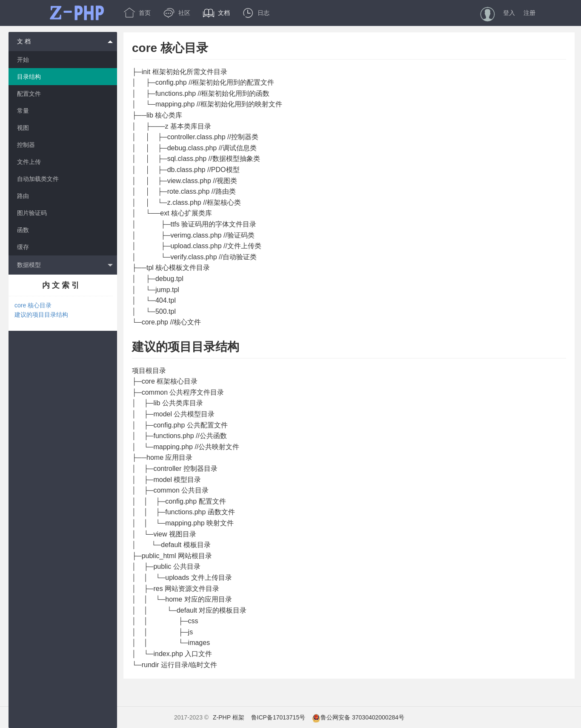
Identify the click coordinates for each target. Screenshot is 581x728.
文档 (216, 13)
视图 (23, 128)
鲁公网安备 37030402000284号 (358, 717)
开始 (23, 60)
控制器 (26, 145)
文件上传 (29, 162)
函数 (23, 230)
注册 (529, 13)
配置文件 (29, 94)
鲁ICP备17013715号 (278, 717)
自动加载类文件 (38, 179)
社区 (177, 13)
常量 (23, 111)
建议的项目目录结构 (41, 315)
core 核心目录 (33, 305)
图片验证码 (32, 213)
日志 (256, 13)
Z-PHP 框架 (229, 717)
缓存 (23, 247)
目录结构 (29, 77)
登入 (509, 13)
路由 (23, 196)
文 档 (65, 41)
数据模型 (65, 265)
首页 (137, 13)
